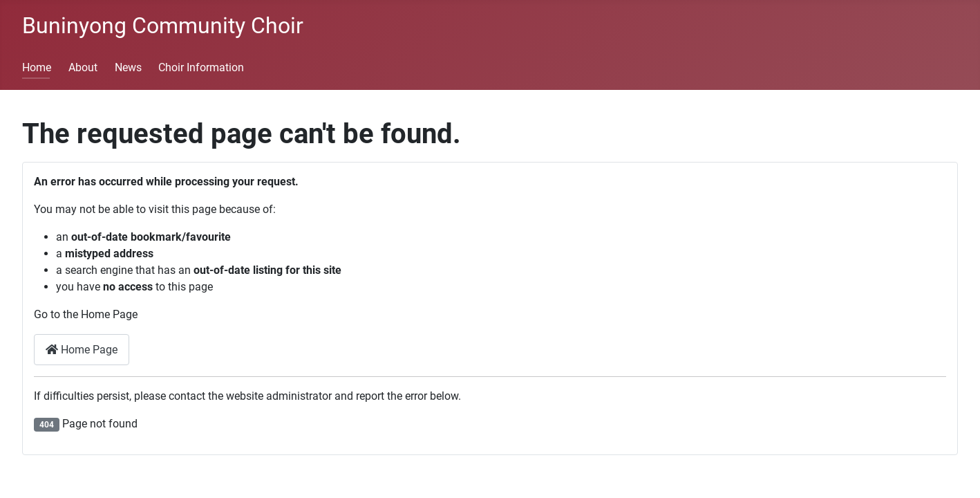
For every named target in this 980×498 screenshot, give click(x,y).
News (128, 67)
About (83, 67)
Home (37, 67)
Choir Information (201, 67)
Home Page (82, 350)
